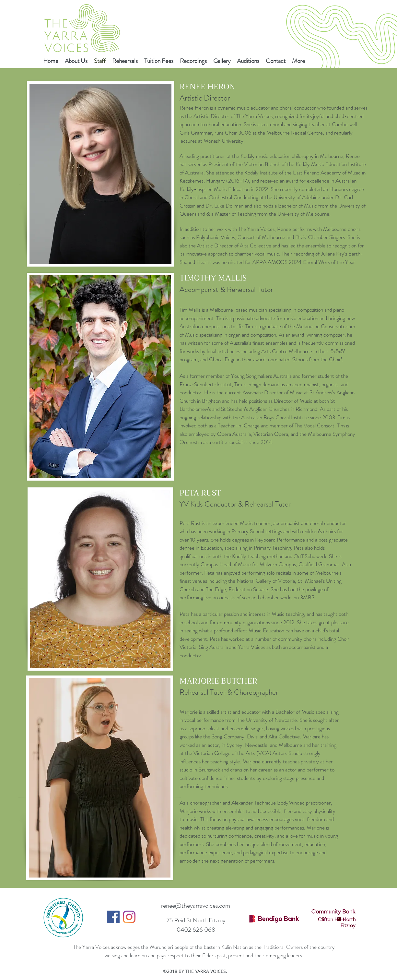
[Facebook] (113, 917)
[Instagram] (129, 917)
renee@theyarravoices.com (196, 906)
